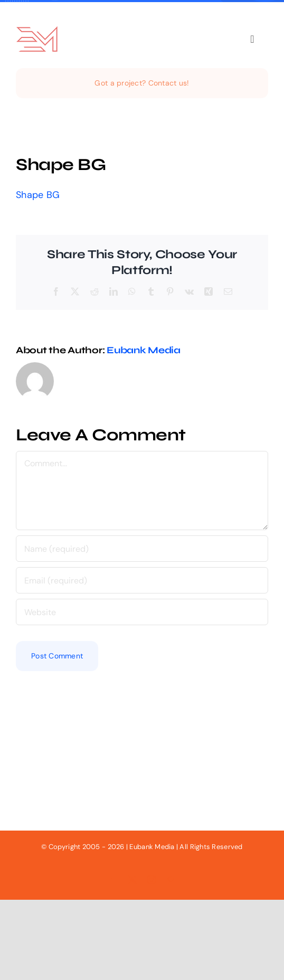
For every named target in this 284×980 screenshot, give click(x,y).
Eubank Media (144, 350)
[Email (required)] (142, 580)
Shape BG (38, 195)
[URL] (142, 612)
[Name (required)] (142, 549)
